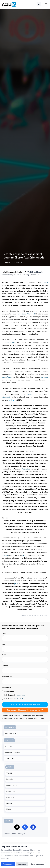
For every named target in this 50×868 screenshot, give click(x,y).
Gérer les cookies (37, 864)
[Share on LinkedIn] (33, 827)
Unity (26, 555)
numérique (6, 377)
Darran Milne (12, 785)
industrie (26, 469)
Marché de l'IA (10, 733)
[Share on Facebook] (25, 827)
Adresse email (7, 676)
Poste (4, 655)
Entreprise (6, 666)
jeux (46, 282)
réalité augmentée (12, 752)
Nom (4, 644)
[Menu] (46, 4)
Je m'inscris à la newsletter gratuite (25, 704)
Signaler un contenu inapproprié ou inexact (35, 615)
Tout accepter (8, 864)
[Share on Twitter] (17, 827)
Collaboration (10, 758)
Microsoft (31, 314)
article (11, 400)
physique (44, 377)
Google (30, 394)
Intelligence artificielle (12, 272)
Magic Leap (21, 314)
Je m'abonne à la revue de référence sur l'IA (25, 710)
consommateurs (9, 342)
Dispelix (10, 779)
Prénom (5, 633)
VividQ (9, 773)
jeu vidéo (8, 746)
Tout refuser (22, 864)
